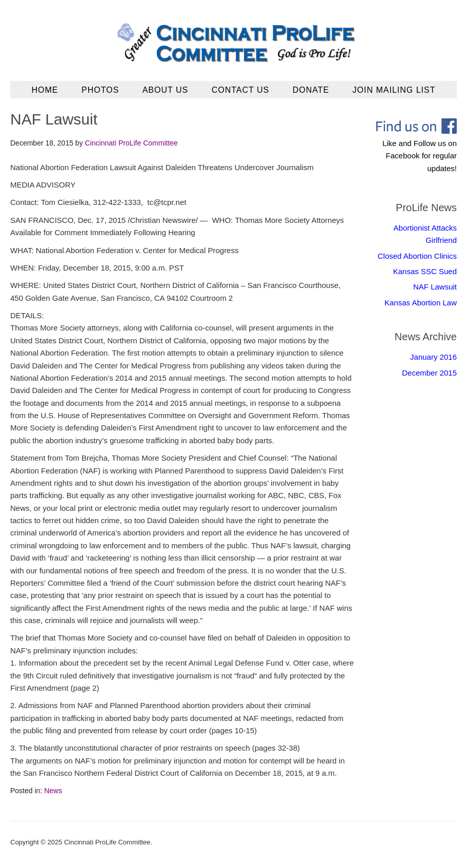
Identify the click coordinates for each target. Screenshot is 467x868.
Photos (100, 90)
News (53, 791)
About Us (166, 90)
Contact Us (241, 90)
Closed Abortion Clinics (417, 256)
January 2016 (433, 357)
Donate (311, 90)
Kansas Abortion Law (421, 303)
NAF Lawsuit (435, 287)
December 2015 (429, 373)
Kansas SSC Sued (425, 271)
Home (45, 90)
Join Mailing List (394, 90)
